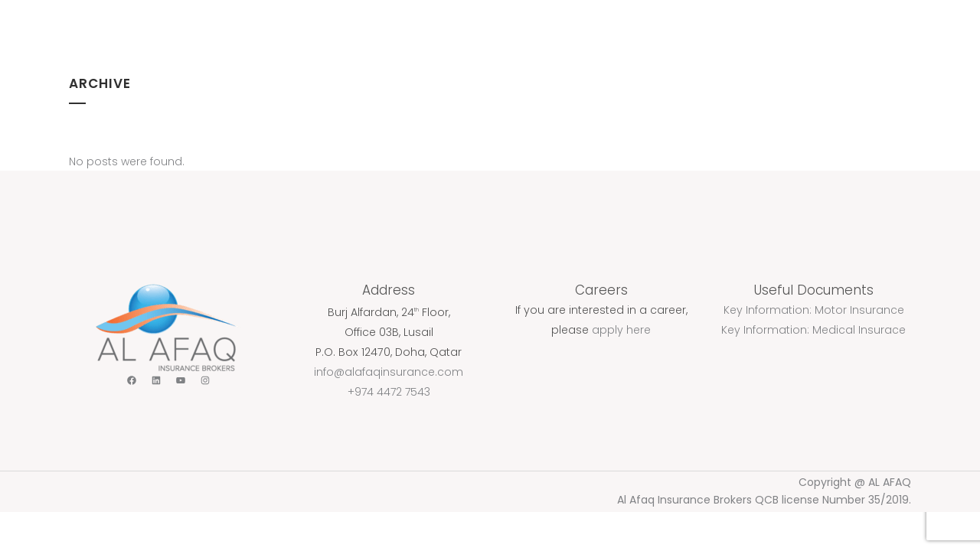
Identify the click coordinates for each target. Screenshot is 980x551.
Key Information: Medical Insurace (813, 330)
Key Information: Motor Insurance (814, 310)
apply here (621, 330)
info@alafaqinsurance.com (389, 372)
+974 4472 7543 (389, 392)
